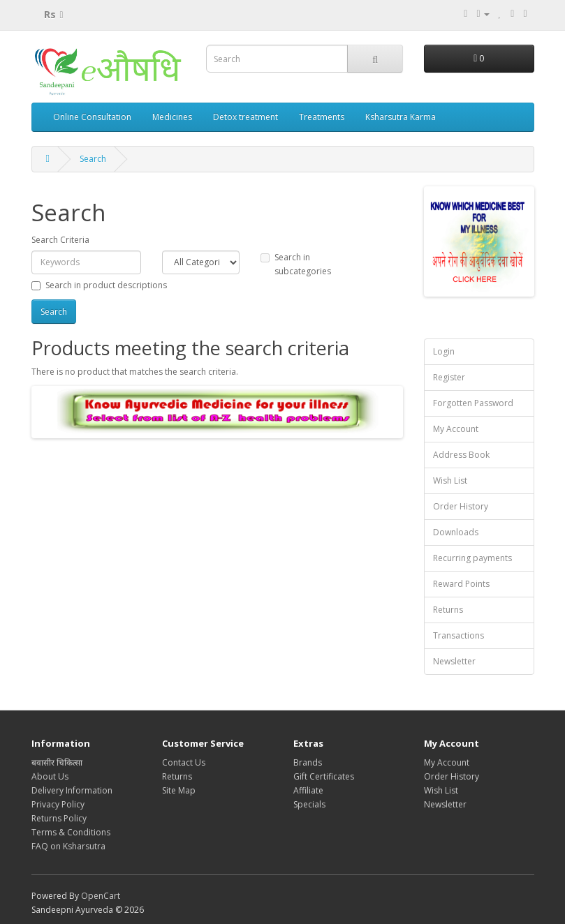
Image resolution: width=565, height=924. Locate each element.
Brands (308, 762)
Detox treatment (245, 117)
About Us (50, 776)
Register (449, 377)
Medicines (172, 117)
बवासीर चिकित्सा (57, 762)
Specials (309, 804)
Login (444, 351)
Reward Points (461, 584)
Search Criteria (60, 240)
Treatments (322, 117)
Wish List (450, 480)
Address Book (461, 455)
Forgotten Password (473, 403)
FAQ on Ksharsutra (68, 846)
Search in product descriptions (99, 285)
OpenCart (101, 896)
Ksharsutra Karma (401, 117)
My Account (456, 429)
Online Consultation (92, 117)
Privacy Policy (58, 804)
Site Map (179, 790)
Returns (448, 610)
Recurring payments (472, 558)
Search (93, 159)
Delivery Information (72, 790)
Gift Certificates (324, 776)
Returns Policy (59, 818)
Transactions (458, 635)
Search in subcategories (296, 264)
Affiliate (308, 790)
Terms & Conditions (71, 832)
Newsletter (454, 661)
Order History (461, 506)
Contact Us (184, 762)
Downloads (456, 532)
